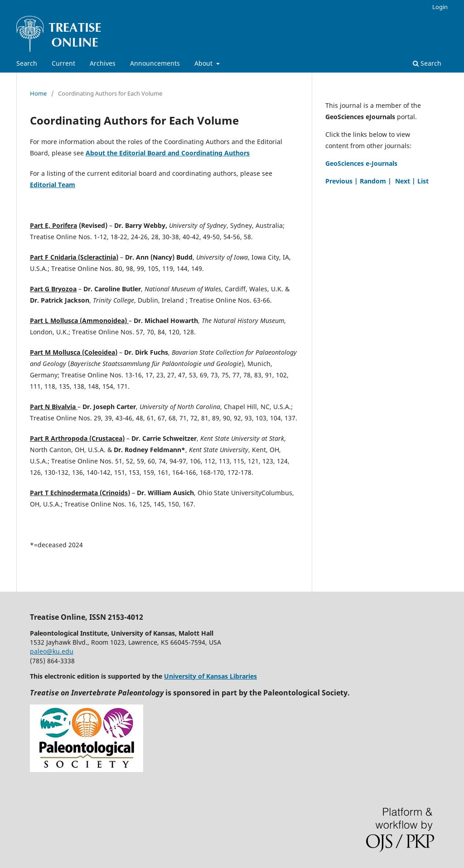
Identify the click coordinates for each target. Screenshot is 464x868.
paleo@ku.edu (52, 651)
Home (38, 93)
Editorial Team (53, 185)
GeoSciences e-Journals (361, 163)
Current (63, 63)
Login (440, 7)
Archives (103, 63)
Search (27, 63)
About (204, 63)
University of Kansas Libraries (210, 676)
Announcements (155, 63)
